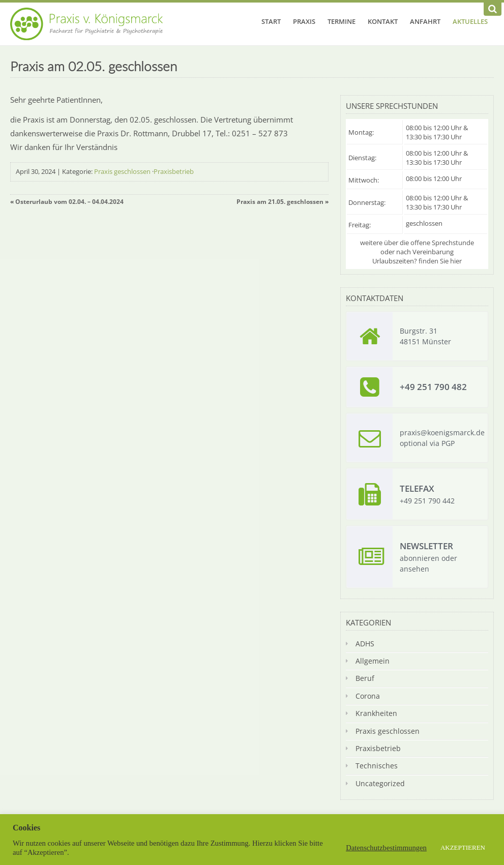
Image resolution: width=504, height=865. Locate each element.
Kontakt (383, 21)
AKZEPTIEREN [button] (463, 847)
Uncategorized (380, 783)
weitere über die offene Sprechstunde (417, 243)
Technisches (377, 766)
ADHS (365, 644)
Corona (368, 696)
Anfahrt (425, 21)
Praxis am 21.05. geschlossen (280, 202)
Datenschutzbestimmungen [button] (386, 848)
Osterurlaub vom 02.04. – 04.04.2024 (69, 202)
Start (271, 21)
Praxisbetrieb (174, 171)
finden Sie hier (440, 261)
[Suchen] (493, 9)
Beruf (365, 678)
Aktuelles (470, 21)
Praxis (304, 21)
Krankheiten (376, 713)
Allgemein (373, 661)
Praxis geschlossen (122, 171)
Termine (342, 21)
